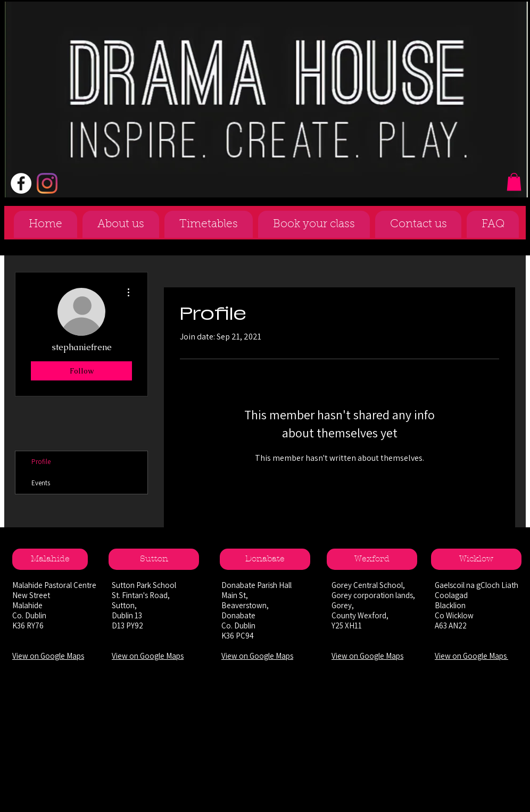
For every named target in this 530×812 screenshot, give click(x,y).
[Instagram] (47, 183)
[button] (514, 182)
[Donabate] (265, 559)
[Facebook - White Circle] (21, 183)
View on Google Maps (48, 656)
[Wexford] (372, 559)
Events (41, 483)
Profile (41, 462)
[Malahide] (50, 559)
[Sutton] (154, 559)
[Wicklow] (476, 559)
